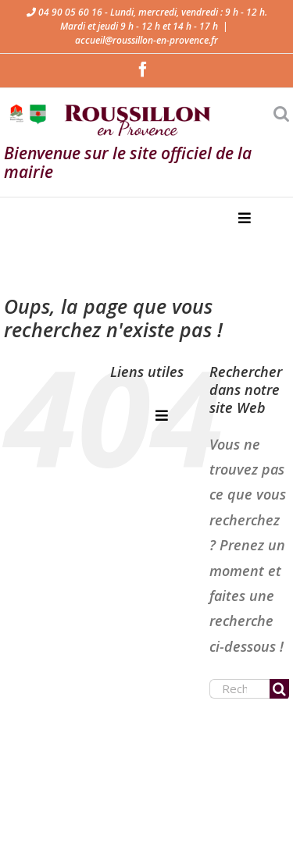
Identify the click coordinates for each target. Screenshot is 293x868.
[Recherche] (279, 689)
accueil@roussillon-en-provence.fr (146, 40)
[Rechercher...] (239, 689)
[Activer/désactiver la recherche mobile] (281, 114)
